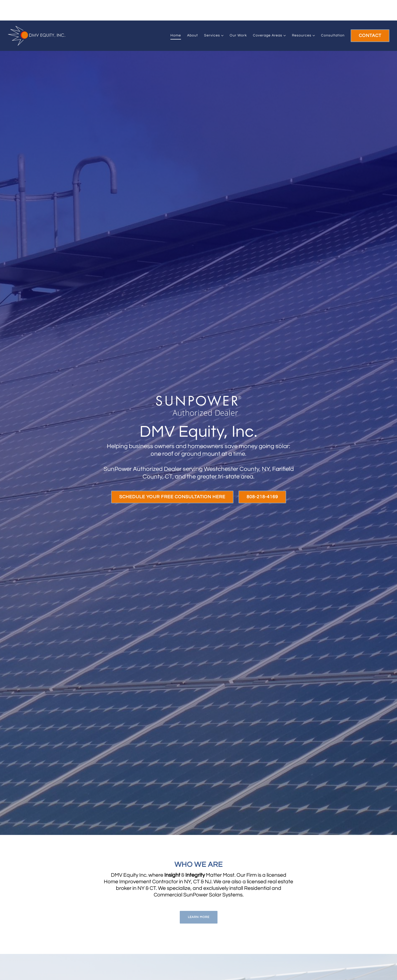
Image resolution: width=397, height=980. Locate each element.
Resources (302, 35)
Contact (370, 36)
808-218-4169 (262, 497)
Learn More (199, 917)
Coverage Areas (268, 35)
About (193, 35)
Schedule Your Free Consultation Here (172, 497)
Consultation (333, 35)
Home (176, 35)
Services (212, 35)
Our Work (238, 35)
